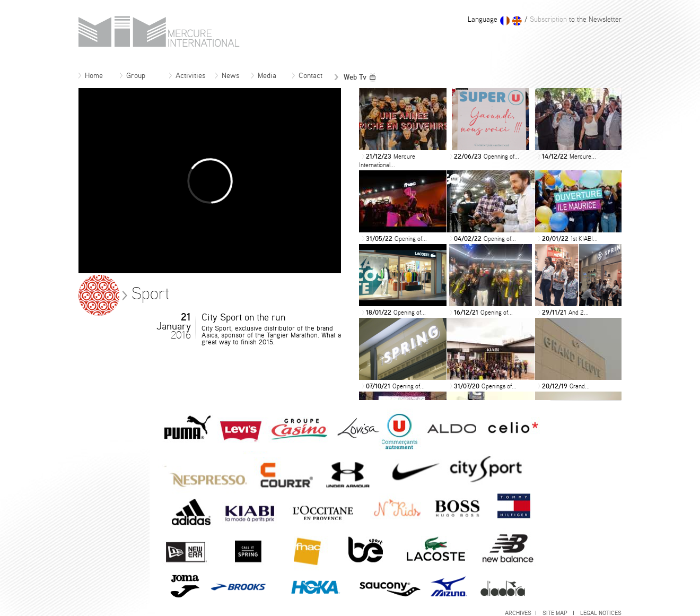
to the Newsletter (575, 20)
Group (133, 76)
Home (91, 76)
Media (264, 76)
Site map (558, 613)
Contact (307, 76)
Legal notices (601, 613)
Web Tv (355, 77)
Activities (187, 76)
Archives (520, 613)
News (227, 76)
